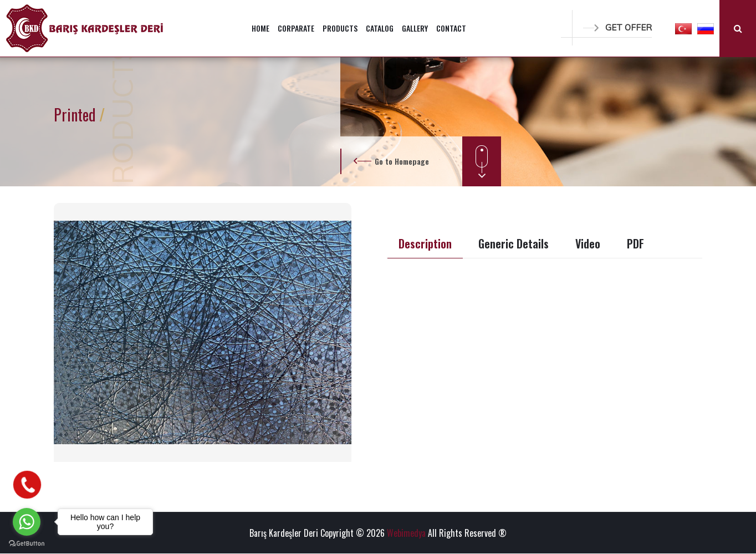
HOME (260, 28)
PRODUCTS (340, 28)
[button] (683, 28)
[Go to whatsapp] (27, 522)
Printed (76, 115)
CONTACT (451, 28)
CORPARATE (296, 28)
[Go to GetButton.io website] (27, 543)
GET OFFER (617, 27)
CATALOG (380, 28)
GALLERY (415, 28)
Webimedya (406, 533)
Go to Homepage (402, 161)
